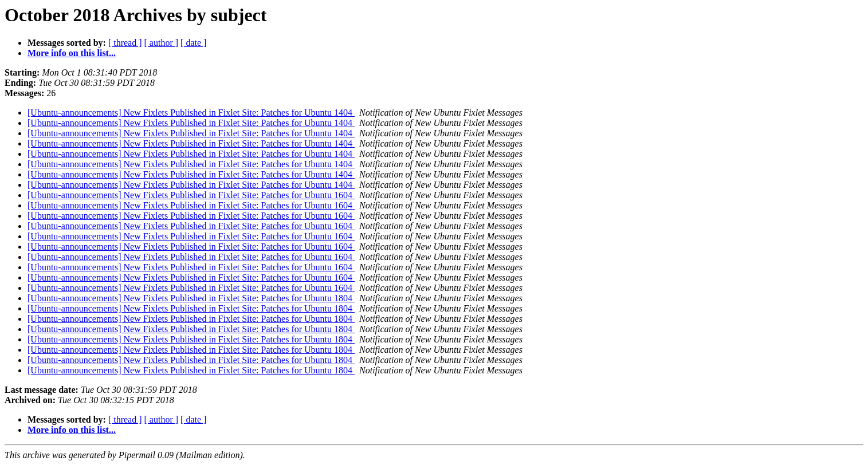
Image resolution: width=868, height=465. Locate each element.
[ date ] (193, 43)
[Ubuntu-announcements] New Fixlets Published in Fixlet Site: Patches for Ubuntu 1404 (191, 113)
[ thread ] (125, 43)
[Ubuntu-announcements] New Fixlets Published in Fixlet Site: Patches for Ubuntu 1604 (191, 195)
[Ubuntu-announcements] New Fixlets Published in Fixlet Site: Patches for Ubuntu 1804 (191, 298)
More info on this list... (72, 53)
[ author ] (162, 43)
